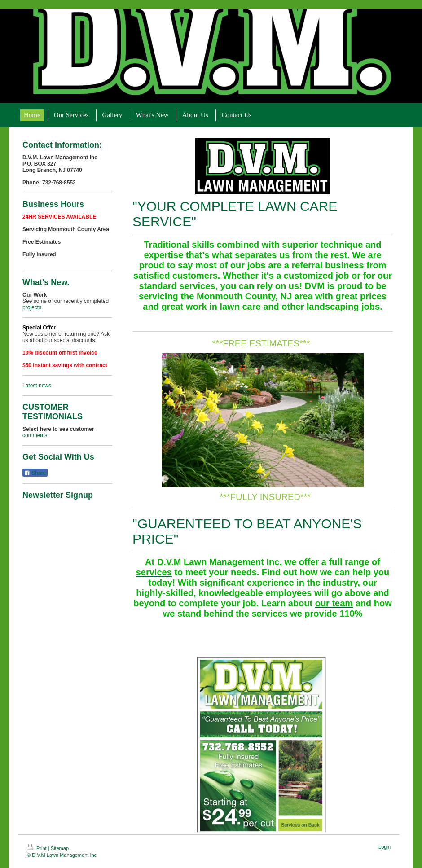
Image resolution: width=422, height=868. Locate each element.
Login (385, 847)
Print (37, 848)
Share (35, 473)
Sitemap (60, 848)
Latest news (37, 386)
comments (35, 435)
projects (32, 307)
